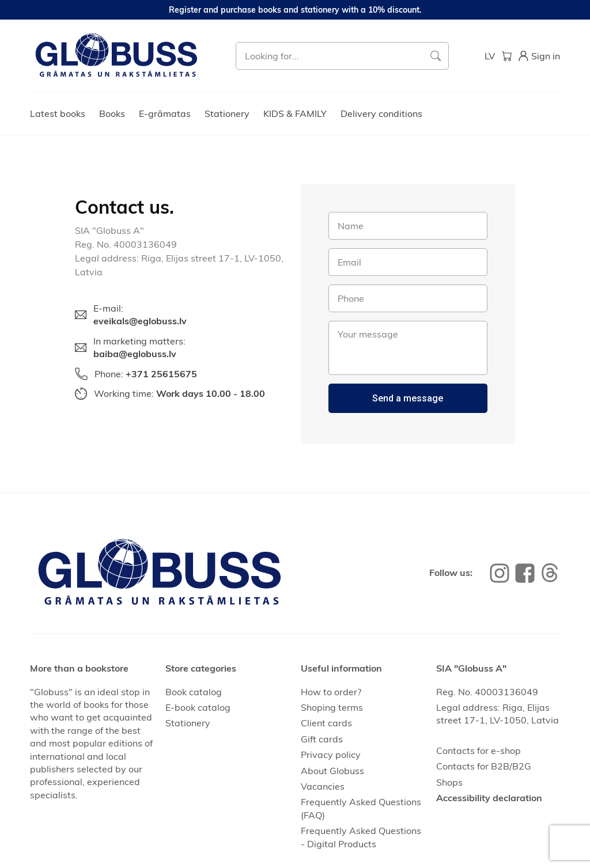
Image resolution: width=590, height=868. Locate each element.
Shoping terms (332, 707)
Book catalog (194, 692)
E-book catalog (198, 707)
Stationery (227, 113)
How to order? (331, 692)
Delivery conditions (381, 113)
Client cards (326, 723)
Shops (449, 782)
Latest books (58, 113)
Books (112, 113)
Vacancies (323, 786)
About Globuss (332, 771)
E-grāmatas (165, 113)
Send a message (408, 398)
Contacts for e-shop (479, 751)
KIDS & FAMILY (295, 113)
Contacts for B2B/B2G (484, 766)
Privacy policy (331, 755)
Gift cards (322, 739)
